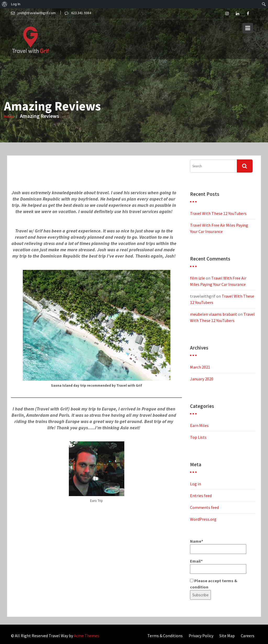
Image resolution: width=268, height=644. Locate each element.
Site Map (227, 636)
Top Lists (198, 437)
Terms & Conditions (165, 636)
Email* (218, 566)
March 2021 (200, 367)
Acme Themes (86, 636)
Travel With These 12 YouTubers (218, 213)
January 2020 (202, 379)
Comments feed (204, 507)
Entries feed (201, 496)
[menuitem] (5, 4)
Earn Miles (199, 425)
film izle (197, 278)
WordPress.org (203, 519)
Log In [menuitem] (16, 4)
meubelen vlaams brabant (214, 314)
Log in (196, 484)
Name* (218, 546)
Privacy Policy (201, 636)
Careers (248, 636)
